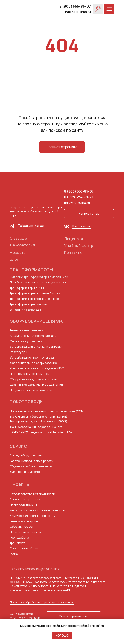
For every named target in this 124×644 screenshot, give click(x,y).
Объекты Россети (23, 527)
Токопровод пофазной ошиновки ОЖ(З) (38, 421)
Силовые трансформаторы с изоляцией (39, 277)
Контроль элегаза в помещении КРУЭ (37, 368)
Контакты (73, 252)
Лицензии (74, 239)
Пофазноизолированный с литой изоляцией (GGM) (47, 411)
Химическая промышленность (32, 516)
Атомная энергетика (25, 499)
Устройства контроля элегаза (32, 357)
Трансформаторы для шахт (29, 304)
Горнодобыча (19, 537)
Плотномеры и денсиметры (30, 374)
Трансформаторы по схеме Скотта (35, 293)
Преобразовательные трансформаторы (38, 282)
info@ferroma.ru (78, 12)
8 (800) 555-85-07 (75, 6)
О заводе (18, 238)
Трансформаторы (31, 270)
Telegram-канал (31, 226)
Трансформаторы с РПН (27, 288)
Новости (18, 252)
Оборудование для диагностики (33, 379)
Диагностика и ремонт (26, 472)
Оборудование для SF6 (37, 321)
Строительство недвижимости (32, 494)
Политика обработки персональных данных (42, 602)
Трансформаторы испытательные (34, 299)
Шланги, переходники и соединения (36, 385)
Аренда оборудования (26, 455)
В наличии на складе (25, 310)
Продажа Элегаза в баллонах (31, 390)
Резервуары (18, 352)
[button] (89, 213)
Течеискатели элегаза (26, 330)
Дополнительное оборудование (33, 363)
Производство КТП (23, 505)
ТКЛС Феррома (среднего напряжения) (38, 417)
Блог (14, 259)
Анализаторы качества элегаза (33, 336)
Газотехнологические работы (32, 461)
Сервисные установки (26, 341)
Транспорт (17, 543)
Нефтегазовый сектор (26, 532)
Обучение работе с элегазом (31, 466)
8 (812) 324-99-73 (79, 197)
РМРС (14, 554)
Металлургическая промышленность (37, 510)
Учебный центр (79, 246)
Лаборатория (22, 245)
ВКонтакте (82, 226)
